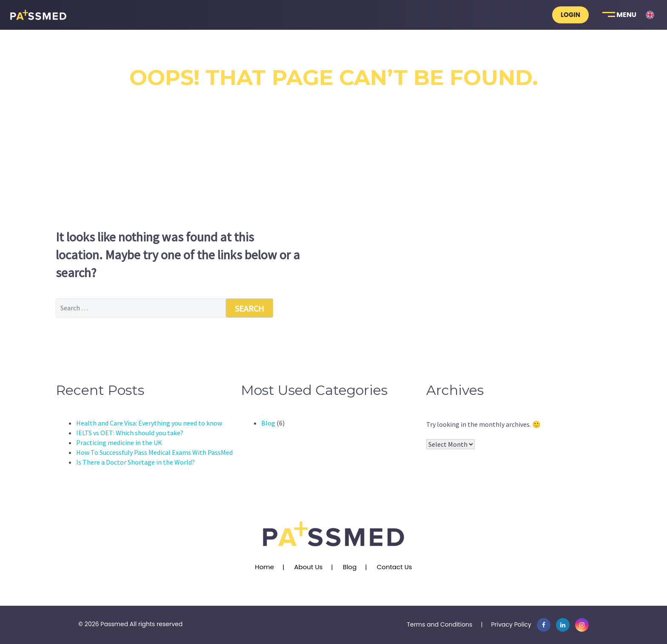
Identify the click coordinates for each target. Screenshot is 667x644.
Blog (268, 423)
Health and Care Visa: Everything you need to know (149, 423)
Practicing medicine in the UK (119, 443)
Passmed (114, 624)
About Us (308, 567)
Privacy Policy (511, 624)
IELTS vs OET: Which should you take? (130, 433)
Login (570, 15)
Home (264, 567)
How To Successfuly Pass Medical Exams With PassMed (154, 452)
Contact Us (395, 567)
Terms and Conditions (439, 624)
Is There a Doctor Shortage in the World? (135, 462)
